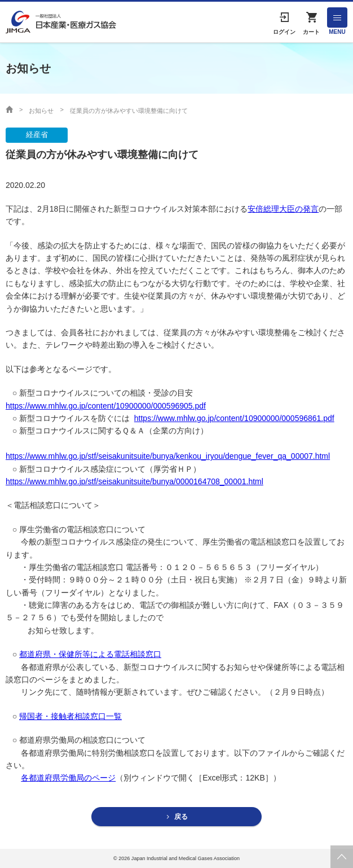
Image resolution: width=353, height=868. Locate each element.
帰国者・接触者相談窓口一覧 (70, 716)
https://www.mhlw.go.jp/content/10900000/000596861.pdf (234, 418)
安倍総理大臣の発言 (283, 209)
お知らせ (41, 111)
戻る (181, 817)
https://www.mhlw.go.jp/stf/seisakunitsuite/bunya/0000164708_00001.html (134, 481)
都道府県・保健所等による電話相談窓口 (90, 654)
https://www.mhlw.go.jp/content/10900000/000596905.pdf (106, 406)
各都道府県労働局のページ (68, 778)
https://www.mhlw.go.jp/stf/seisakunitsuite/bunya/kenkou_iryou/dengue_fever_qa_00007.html (168, 456)
